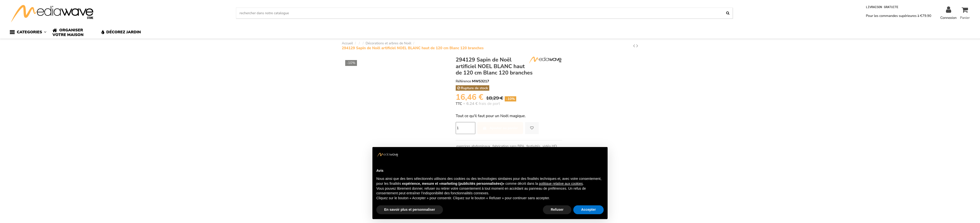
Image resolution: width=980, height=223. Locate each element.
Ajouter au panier (500, 128)
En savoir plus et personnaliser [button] (410, 210)
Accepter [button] (588, 210)
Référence (463, 81)
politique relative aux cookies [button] (561, 184)
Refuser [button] (557, 210)
